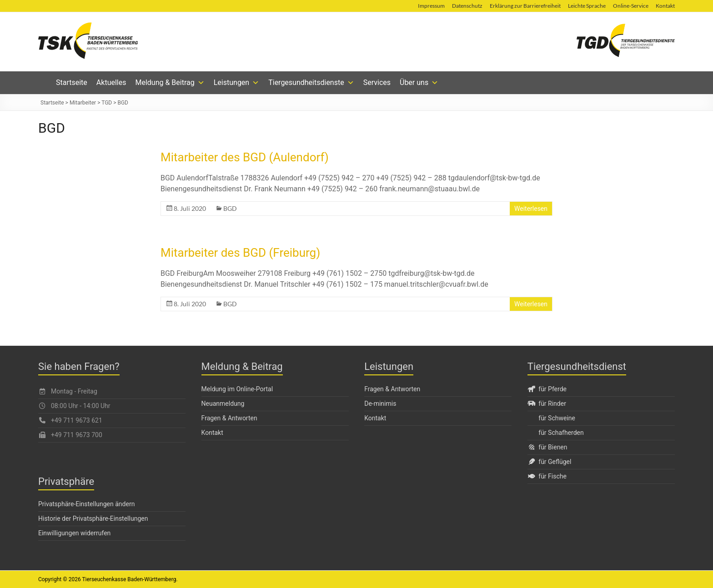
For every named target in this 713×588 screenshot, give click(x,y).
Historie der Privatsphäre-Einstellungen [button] (93, 518)
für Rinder (547, 404)
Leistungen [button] (236, 83)
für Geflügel (550, 462)
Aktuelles (111, 82)
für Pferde (547, 389)
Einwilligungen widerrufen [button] (74, 533)
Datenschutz (467, 6)
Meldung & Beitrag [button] (170, 83)
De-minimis (380, 404)
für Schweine (557, 418)
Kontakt (665, 6)
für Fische (547, 476)
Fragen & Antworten (229, 418)
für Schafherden (561, 433)
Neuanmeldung (223, 404)
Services (377, 82)
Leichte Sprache (587, 6)
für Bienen (547, 447)
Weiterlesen (531, 209)
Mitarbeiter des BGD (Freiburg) (240, 253)
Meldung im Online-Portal (237, 389)
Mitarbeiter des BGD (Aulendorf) (245, 157)
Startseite (72, 82)
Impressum (431, 6)
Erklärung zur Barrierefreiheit (525, 6)
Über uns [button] (419, 83)
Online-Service (631, 6)
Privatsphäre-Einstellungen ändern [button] (86, 504)
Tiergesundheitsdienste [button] (311, 83)
